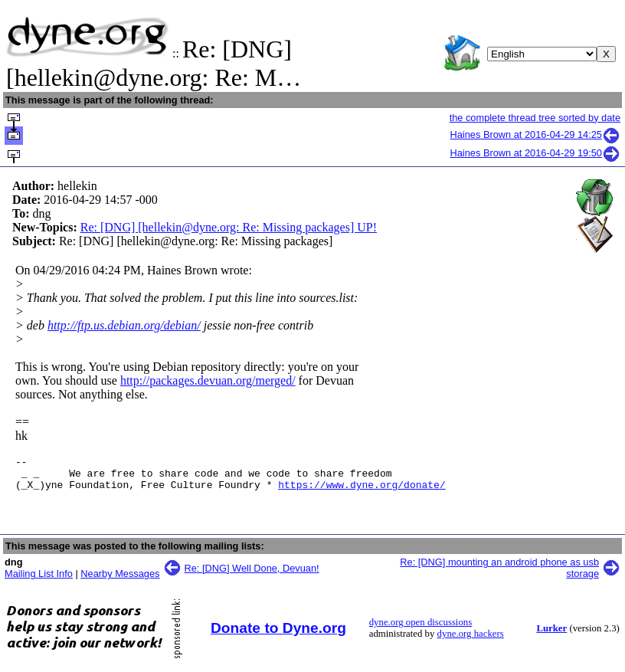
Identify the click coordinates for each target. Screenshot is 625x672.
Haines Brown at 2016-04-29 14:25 (536, 134)
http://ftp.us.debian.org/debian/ (124, 325)
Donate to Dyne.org (278, 635)
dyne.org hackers (471, 641)
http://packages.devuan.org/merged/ (208, 380)
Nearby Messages (120, 580)
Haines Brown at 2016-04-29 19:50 (536, 153)
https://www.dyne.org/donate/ (362, 491)
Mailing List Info (39, 580)
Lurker (551, 635)
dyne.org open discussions (420, 629)
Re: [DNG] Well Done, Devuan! (252, 575)
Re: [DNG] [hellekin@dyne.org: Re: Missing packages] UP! (229, 227)
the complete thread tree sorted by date (535, 118)
